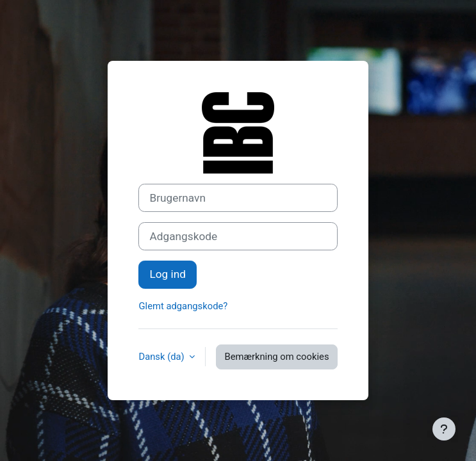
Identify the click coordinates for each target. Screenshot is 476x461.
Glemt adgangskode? (183, 306)
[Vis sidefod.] (444, 429)
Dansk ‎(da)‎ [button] (162, 357)
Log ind (168, 274)
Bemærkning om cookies (276, 357)
